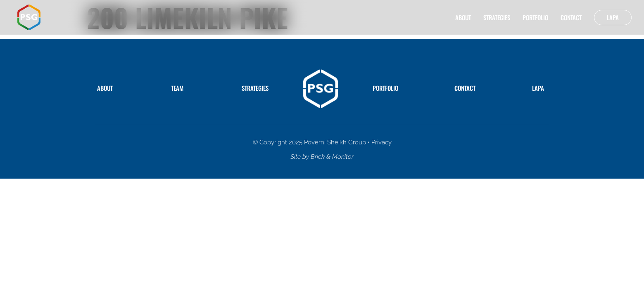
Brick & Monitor (332, 157)
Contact (571, 17)
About (463, 17)
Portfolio (535, 17)
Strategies (497, 17)
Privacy (381, 142)
